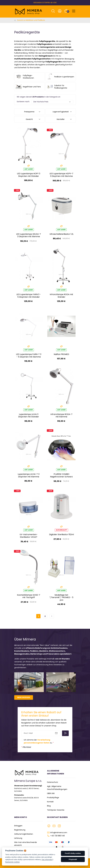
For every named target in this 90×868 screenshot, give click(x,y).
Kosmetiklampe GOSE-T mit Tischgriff (29, 596)
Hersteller (61, 119)
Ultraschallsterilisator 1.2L (61, 234)
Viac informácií (47, 859)
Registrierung (20, 830)
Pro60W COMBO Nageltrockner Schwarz (61, 475)
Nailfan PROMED (61, 354)
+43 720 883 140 (58, 836)
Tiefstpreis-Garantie (56, 810)
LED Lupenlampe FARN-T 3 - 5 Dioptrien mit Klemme (29, 355)
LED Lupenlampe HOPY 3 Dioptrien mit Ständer (29, 175)
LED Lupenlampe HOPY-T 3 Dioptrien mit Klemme (61, 175)
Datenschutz (53, 782)
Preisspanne (29, 112)
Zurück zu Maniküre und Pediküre (31, 20)
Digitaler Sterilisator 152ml (61, 534)
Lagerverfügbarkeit (61, 112)
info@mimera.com (59, 832)
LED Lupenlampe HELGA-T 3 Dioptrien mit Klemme (29, 235)
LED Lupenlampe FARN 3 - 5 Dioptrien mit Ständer (29, 296)
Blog (49, 806)
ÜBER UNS (51, 793)
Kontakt (50, 802)
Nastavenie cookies (12, 862)
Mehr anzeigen (24, 697)
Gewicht (29, 119)
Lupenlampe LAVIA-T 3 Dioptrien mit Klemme (29, 475)
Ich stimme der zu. (39, 741)
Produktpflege (53, 798)
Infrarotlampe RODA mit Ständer (61, 296)
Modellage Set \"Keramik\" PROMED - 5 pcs (61, 597)
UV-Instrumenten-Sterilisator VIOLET (29, 536)
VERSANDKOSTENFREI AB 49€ (45, 3)
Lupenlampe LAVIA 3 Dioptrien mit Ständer (29, 415)
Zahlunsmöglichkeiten (24, 834)
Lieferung (18, 838)
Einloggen (18, 826)
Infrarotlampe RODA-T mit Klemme (61, 415)
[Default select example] (52, 102)
